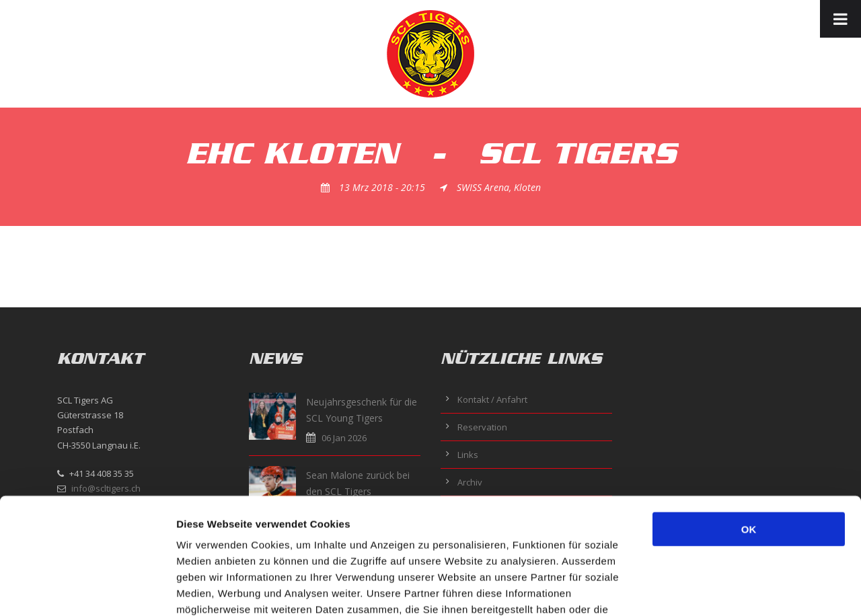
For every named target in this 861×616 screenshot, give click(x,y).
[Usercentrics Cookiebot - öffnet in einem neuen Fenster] (87, 590)
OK (749, 423)
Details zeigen (715, 589)
